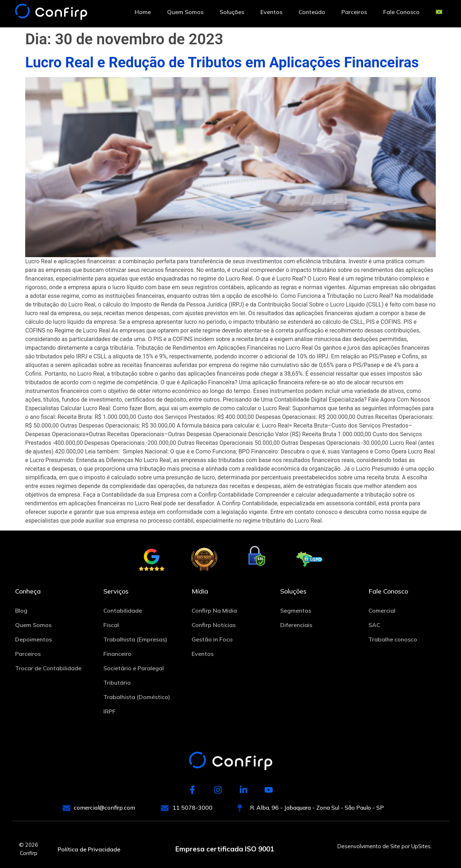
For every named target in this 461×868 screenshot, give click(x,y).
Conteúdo (312, 12)
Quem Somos (185, 12)
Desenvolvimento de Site (369, 846)
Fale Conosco (401, 12)
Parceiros (354, 12)
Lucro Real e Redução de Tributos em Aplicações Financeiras (222, 62)
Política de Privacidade (89, 849)
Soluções (232, 12)
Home (143, 12)
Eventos (271, 12)
